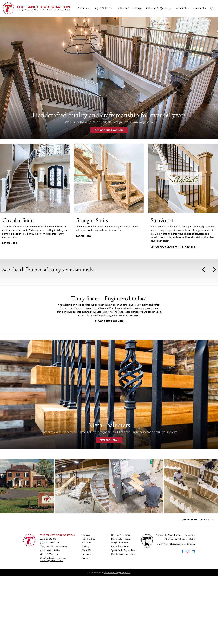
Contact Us (87, 622)
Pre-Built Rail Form (120, 614)
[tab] (83, 8)
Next (214, 269)
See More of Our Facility (198, 587)
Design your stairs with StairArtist (174, 247)
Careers (85, 626)
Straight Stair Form (120, 610)
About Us (86, 618)
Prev (203, 269)
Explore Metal (109, 508)
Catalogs (85, 614)
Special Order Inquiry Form (124, 618)
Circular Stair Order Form (123, 622)
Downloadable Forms (121, 607)
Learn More (10, 243)
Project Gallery (88, 607)
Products (86, 603)
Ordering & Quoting (121, 603)
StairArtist (86, 610)
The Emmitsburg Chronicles (117, 640)
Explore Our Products (109, 130)
